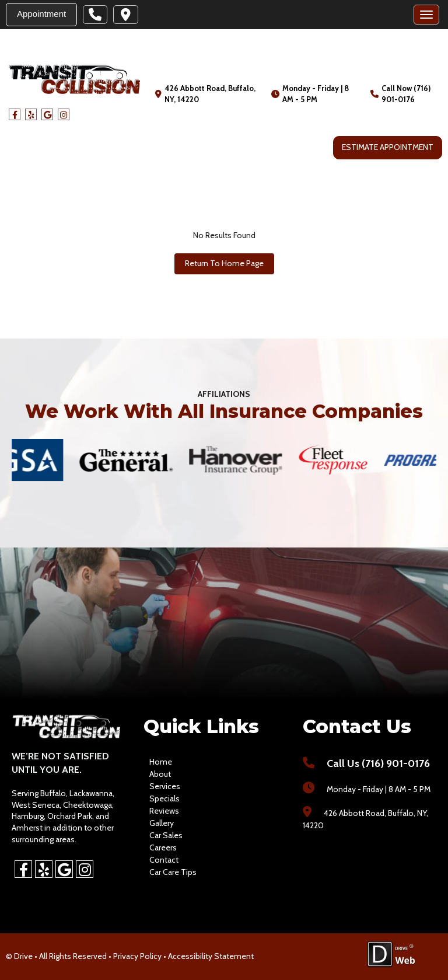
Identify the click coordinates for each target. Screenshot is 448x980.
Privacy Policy (137, 956)
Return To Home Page (224, 263)
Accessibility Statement (211, 956)
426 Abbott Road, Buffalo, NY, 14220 (210, 94)
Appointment (41, 14)
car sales (166, 835)
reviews (164, 811)
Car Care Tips (173, 872)
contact (164, 860)
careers (163, 848)
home (161, 762)
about (160, 774)
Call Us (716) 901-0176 (378, 763)
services (165, 786)
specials (164, 798)
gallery (162, 823)
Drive (23, 956)
